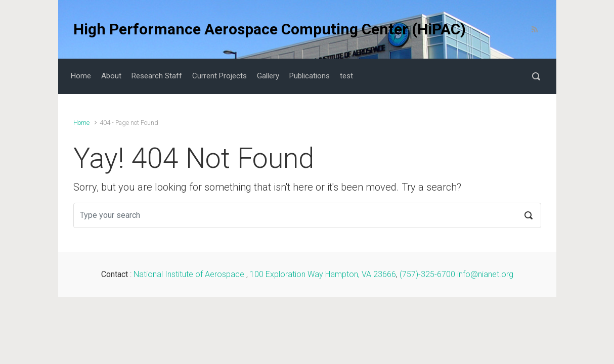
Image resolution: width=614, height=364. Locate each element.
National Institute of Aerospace (190, 274)
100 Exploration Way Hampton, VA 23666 (323, 274)
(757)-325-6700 (427, 274)
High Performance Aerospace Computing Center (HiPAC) (270, 29)
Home (81, 123)
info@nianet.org (485, 274)
